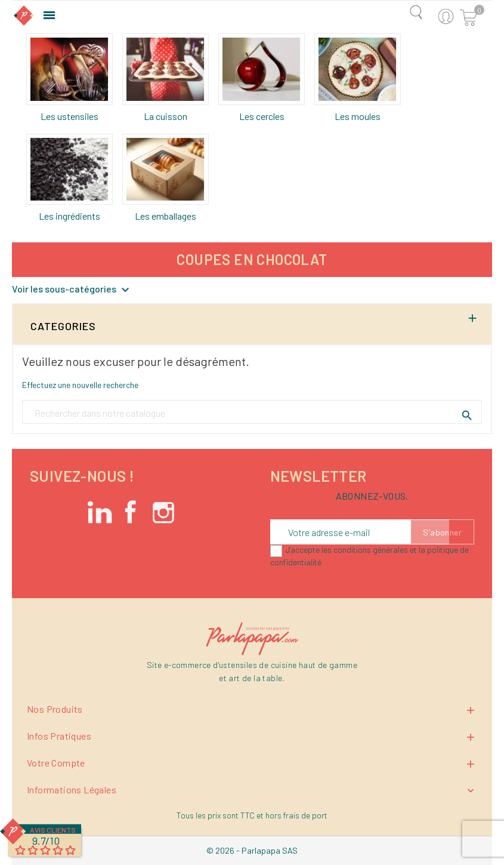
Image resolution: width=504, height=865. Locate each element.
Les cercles (262, 116)
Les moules (358, 116)
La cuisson (166, 116)
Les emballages (166, 216)
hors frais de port (296, 815)
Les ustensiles (69, 116)
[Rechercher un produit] (252, 413)
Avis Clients (53, 830)
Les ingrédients (69, 216)
